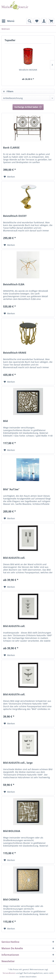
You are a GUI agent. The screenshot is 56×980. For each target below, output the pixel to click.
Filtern (8, 91)
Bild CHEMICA (11, 900)
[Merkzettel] (37, 21)
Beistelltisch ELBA (14, 284)
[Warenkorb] (51, 21)
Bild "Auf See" (11, 489)
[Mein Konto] (44, 21)
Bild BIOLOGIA (12, 831)
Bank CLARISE (11, 148)
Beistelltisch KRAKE (15, 353)
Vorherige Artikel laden (28, 107)
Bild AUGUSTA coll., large (18, 763)
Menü (8, 21)
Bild (5, 421)
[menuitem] (8, 21)
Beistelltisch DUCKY (15, 216)
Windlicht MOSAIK (28, 70)
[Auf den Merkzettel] (9, 177)
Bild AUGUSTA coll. (14, 558)
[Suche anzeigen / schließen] (29, 21)
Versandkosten (9, 973)
